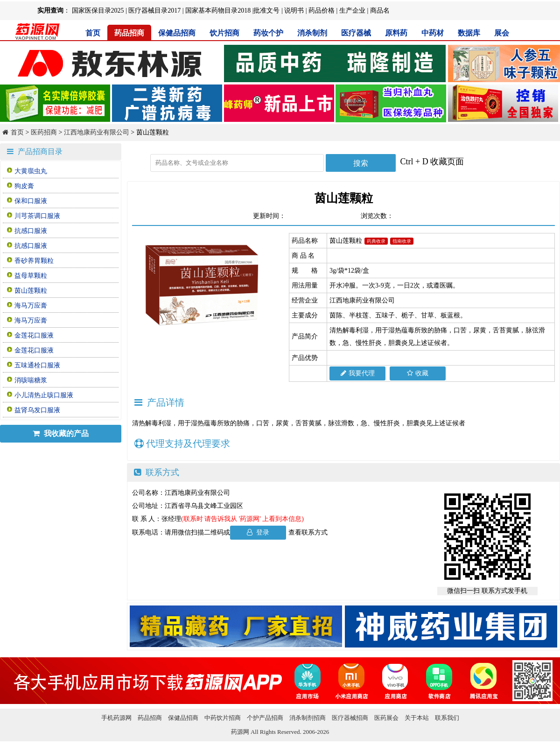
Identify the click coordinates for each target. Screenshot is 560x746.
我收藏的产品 (61, 433)
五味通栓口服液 (37, 365)
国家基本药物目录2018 (218, 11)
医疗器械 (356, 33)
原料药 (396, 33)
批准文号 (266, 11)
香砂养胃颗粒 (34, 261)
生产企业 (352, 11)
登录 (258, 532)
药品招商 (129, 33)
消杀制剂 (312, 33)
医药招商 (44, 132)
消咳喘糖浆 (31, 380)
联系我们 (447, 718)
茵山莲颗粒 (31, 291)
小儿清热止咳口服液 (44, 395)
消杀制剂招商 (308, 718)
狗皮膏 (24, 186)
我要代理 (358, 373)
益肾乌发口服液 (37, 410)
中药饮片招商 (223, 718)
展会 (502, 33)
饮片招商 (224, 33)
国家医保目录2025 (98, 11)
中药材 (433, 33)
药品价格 (322, 11)
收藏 (418, 373)
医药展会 (386, 718)
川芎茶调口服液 (37, 216)
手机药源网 (116, 718)
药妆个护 (268, 33)
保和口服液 (31, 201)
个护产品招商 (265, 718)
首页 (93, 33)
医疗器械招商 (350, 718)
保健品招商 (177, 33)
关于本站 (417, 718)
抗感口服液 (31, 231)
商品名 (380, 11)
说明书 (294, 11)
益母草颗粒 (31, 276)
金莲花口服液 (34, 335)
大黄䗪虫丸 (31, 171)
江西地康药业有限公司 (97, 132)
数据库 (469, 33)
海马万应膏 (31, 306)
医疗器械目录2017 (154, 11)
